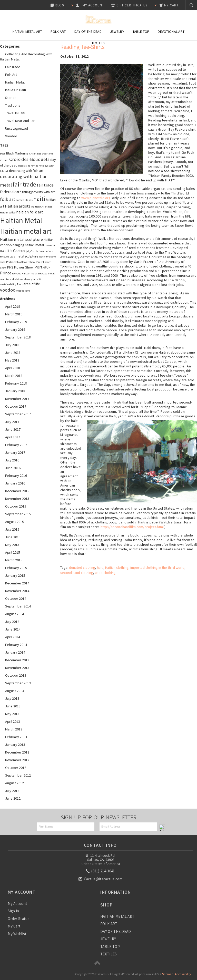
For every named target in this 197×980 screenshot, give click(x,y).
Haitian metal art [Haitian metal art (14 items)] (26, 231)
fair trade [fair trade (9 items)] (24, 184)
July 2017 (12, 422)
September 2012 (18, 775)
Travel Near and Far (20, 121)
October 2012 (16, 768)
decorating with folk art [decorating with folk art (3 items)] (26, 171)
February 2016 (16, 476)
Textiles (98, 43)
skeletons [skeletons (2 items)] (17, 279)
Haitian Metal (15, 82)
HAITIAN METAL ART (117, 916)
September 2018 (18, 337)
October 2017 (16, 406)
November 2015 (17, 499)
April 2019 (13, 306)
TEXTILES (109, 954)
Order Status (19, 919)
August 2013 (14, 691)
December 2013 (17, 660)
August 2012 (14, 783)
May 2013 (12, 714)
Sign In (13, 911)
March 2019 (14, 314)
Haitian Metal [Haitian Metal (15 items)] (21, 220)
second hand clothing (77, 573)
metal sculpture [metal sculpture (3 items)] (27, 256)
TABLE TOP (110, 947)
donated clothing (82, 568)
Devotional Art (171, 32)
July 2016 (12, 460)
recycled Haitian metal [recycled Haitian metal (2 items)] (25, 274)
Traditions (13, 105)
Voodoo (11, 136)
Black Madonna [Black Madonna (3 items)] (17, 153)
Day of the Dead (88, 32)
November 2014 (17, 591)
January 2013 (15, 745)
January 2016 (15, 483)
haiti (100, 568)
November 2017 (17, 399)
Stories (11, 98)
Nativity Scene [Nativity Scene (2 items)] (47, 257)
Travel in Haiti (15, 113)
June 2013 (13, 706)
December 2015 (17, 491)
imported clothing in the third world (157, 568)
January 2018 (15, 391)
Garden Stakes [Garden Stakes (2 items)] (24, 200)
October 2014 (16, 599)
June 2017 (13, 429)
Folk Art (58, 32)
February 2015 (16, 568)
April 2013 (13, 721)
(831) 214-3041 (101, 871)
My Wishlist (17, 934)
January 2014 (15, 652)
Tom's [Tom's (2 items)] (20, 284)
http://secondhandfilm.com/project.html (132, 527)
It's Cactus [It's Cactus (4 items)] (16, 251)
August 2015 (14, 522)
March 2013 (14, 729)
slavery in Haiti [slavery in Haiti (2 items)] (32, 279)
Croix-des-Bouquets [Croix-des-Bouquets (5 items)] (29, 159)
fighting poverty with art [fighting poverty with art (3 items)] (37, 192)
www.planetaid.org (96, 198)
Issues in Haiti (16, 90)
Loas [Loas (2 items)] (12, 257)
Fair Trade (13, 67)
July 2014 (12, 622)
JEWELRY (108, 939)
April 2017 (13, 437)
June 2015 (13, 537)
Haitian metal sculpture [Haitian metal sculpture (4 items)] (21, 239)
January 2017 (15, 452)
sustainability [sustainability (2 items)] (8, 284)
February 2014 (16, 645)
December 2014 (17, 583)
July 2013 (12, 698)
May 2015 (12, 545)
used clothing (105, 573)
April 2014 (13, 637)
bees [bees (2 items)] (3, 154)
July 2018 (12, 345)
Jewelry (117, 32)
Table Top (141, 32)
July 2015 (12, 529)
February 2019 (16, 322)
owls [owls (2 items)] (3, 262)
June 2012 (13, 798)
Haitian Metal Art (27, 32)
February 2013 (16, 737)
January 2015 (15, 575)
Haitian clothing (117, 568)
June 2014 (13, 629)
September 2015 (18, 514)
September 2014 (18, 606)
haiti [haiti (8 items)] (39, 199)
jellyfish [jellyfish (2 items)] (31, 251)
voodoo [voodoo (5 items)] (8, 290)
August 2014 (14, 614)
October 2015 (16, 506)
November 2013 (17, 668)
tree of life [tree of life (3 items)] (32, 284)
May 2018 (12, 360)
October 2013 (16, 675)
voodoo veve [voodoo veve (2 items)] (23, 291)
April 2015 (13, 552)
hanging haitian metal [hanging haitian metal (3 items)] (28, 245)
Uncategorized (17, 128)
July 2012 (12, 791)
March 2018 (14, 376)
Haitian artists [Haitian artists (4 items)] (18, 206)
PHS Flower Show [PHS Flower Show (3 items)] (20, 267)
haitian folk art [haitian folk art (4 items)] (30, 212)
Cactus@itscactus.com (101, 879)
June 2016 (13, 468)
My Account (17, 904)
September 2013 (18, 683)
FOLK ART (109, 924)
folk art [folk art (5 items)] (8, 199)
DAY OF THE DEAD (116, 931)
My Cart (14, 926)
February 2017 (16, 445)
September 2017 (18, 414)
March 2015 (14, 560)
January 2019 (15, 329)
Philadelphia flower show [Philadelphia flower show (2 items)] (21, 262)
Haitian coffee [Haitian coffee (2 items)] (8, 213)
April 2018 (13, 368)
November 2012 (17, 760)
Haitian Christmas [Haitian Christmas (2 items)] (42, 207)
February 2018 (16, 383)
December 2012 (17, 752)
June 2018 (13, 353)
